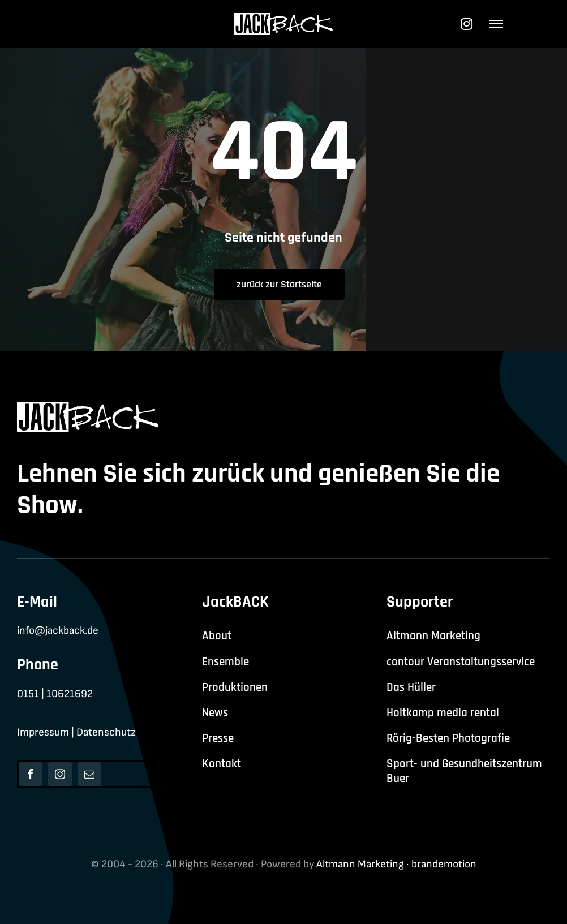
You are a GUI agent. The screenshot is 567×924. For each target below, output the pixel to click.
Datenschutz (106, 732)
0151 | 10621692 (55, 694)
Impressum (43, 732)
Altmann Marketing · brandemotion (396, 864)
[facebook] (31, 774)
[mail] (89, 774)
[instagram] (60, 774)
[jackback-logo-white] (284, 19)
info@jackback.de (58, 631)
